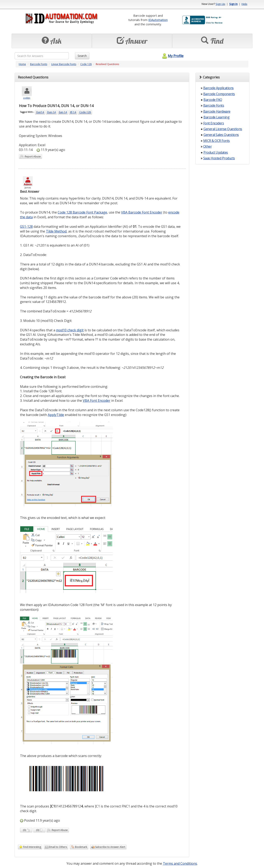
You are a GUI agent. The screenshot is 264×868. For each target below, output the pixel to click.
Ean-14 (63, 112)
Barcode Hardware (217, 111)
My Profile (172, 56)
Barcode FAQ (213, 100)
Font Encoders (214, 123)
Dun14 (40, 112)
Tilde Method (56, 231)
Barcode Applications (218, 88)
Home (22, 64)
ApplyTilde (56, 415)
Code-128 (85, 112)
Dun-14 (51, 112)
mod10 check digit (70, 330)
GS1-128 (26, 227)
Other (208, 146)
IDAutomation (158, 20)
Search (82, 56)
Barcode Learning (216, 117)
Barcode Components (219, 94)
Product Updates (216, 152)
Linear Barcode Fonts (64, 64)
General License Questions (223, 129)
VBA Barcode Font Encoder (142, 212)
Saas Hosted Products (219, 158)
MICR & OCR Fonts (217, 141)
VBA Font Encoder (97, 401)
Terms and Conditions (180, 863)
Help (244, 4)
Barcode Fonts (39, 64)
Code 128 (86, 64)
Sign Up (220, 4)
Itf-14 (73, 112)
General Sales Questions (221, 135)
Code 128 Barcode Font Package (82, 212)
